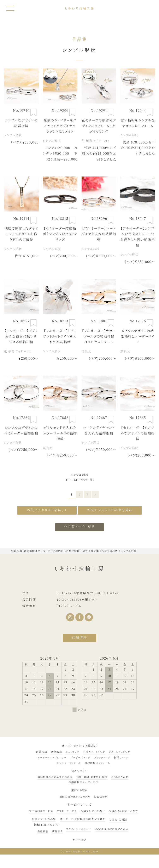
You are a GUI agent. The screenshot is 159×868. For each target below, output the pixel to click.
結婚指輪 (56, 752)
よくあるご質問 (120, 777)
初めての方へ (80, 771)
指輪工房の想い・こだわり (75, 797)
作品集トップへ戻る (80, 527)
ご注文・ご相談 (118, 819)
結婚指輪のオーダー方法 (83, 782)
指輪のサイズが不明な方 (123, 811)
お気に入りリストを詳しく (47, 510)
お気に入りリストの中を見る (110, 510)
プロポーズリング (80, 757)
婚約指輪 (42, 752)
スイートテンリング (119, 752)
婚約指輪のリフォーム (97, 763)
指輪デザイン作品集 (44, 819)
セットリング (72, 752)
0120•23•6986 (69, 606)
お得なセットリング (94, 752)
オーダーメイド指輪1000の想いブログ (82, 819)
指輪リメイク (121, 757)
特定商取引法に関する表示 (112, 829)
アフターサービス (67, 811)
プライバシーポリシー (79, 829)
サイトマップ (79, 839)
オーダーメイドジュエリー (52, 757)
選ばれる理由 (79, 790)
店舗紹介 (58, 831)
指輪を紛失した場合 (93, 811)
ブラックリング (102, 757)
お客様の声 (101, 797)
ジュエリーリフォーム (69, 763)
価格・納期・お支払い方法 (92, 777)
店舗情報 (79, 638)
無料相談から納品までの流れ (55, 777)
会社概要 (43, 831)
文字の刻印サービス (41, 811)
